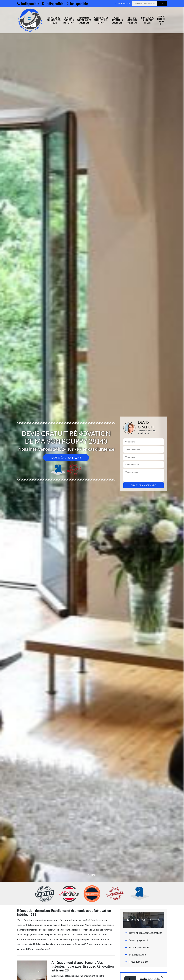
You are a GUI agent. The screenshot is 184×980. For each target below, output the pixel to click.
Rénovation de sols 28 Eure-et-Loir (147, 20)
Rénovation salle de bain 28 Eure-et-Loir (84, 20)
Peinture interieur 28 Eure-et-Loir (132, 20)
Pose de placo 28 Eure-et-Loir (161, 20)
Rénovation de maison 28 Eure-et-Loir (54, 20)
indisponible (28, 4)
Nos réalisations (66, 458)
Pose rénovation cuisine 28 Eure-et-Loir (101, 20)
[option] (92, 490)
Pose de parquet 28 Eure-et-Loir (69, 20)
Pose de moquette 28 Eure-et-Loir (117, 20)
